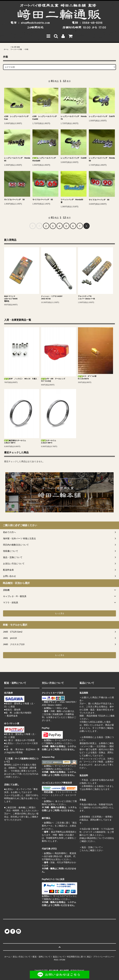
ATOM (62, 960)
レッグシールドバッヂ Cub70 (102, 116)
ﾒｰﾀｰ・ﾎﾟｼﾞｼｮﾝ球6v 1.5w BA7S (87, 377)
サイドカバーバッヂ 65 (43, 200)
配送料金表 (12, 716)
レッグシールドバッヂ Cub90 (74, 158)
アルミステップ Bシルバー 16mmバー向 (87, 297)
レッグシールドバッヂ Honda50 (102, 159)
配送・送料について (42, 957)
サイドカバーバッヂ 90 (99, 200)
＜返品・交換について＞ (91, 847)
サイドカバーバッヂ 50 (14, 200)
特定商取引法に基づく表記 (79, 957)
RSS (56, 960)
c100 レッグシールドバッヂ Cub (17, 118)
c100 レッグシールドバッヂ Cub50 (45, 118)
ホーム (6, 49)
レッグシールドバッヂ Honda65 (17, 159)
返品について (59, 957)
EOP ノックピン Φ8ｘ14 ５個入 (21, 379)
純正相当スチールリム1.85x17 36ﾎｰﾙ (15, 442)
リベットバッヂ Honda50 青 (73, 201)
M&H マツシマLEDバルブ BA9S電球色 (11, 299)
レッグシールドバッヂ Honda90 (45, 159)
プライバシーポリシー (103, 957)
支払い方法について (22, 957)
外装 (27, 49)
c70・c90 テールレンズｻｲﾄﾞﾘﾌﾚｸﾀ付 (53, 380)
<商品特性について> (96, 838)
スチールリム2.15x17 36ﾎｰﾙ (49, 442)
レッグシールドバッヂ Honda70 (74, 118)
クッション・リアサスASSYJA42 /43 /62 (52, 297)
